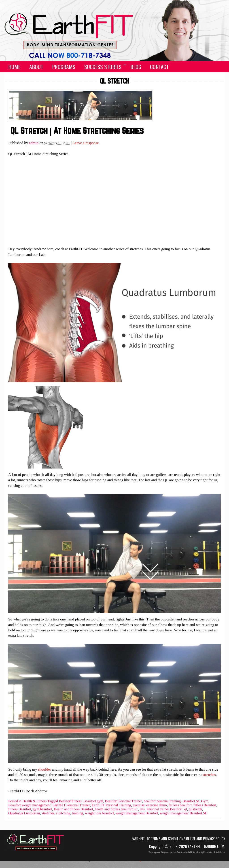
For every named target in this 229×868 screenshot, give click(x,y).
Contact (159, 67)
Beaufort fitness (70, 801)
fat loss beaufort (180, 805)
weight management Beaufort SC (184, 813)
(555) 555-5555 (66, 52)
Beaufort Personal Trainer (123, 801)
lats (142, 809)
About (36, 67)
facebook (207, 67)
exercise (139, 805)
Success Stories (103, 67)
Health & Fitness (34, 801)
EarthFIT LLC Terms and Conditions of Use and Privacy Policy (178, 839)
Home (14, 67)
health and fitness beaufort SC (116, 809)
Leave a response (86, 143)
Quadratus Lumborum (24, 813)
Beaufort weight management (29, 805)
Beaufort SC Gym (195, 801)
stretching (63, 813)
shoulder (45, 769)
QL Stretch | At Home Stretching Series (77, 131)
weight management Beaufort (137, 813)
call (196, 67)
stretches (209, 775)
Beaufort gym (93, 801)
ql (186, 809)
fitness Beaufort (20, 809)
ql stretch (195, 809)
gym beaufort (42, 809)
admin (34, 143)
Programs (64, 67)
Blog (136, 67)
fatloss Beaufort (205, 805)
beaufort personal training (162, 801)
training (78, 813)
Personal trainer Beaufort (164, 809)
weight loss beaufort (100, 813)
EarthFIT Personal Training (111, 805)
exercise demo (157, 805)
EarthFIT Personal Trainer (71, 805)
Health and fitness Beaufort (74, 809)
